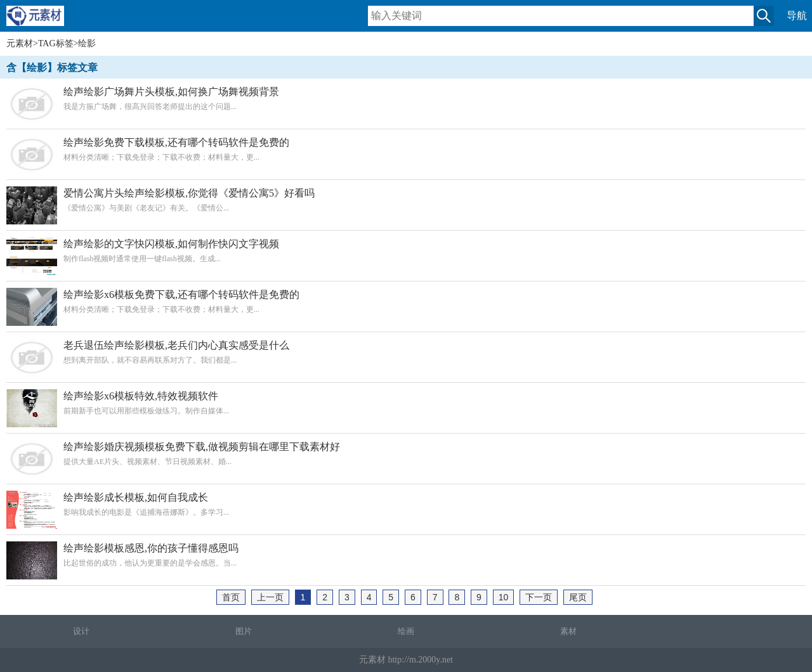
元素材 (20, 43)
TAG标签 (56, 43)
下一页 (539, 597)
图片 (244, 631)
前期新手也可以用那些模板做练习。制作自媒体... (406, 403)
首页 (231, 597)
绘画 (406, 631)
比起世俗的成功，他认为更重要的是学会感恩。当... (406, 555)
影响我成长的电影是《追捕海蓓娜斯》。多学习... (406, 504)
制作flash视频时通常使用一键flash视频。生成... (406, 251)
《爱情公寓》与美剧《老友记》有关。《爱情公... (406, 200)
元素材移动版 (41, 21)
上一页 (270, 597)
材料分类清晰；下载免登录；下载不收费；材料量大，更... (406, 149)
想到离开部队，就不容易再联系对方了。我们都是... (406, 352)
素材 (568, 631)
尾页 (578, 597)
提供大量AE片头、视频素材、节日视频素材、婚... (406, 454)
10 (504, 597)
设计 (81, 631)
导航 (797, 16)
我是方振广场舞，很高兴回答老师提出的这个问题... (406, 99)
